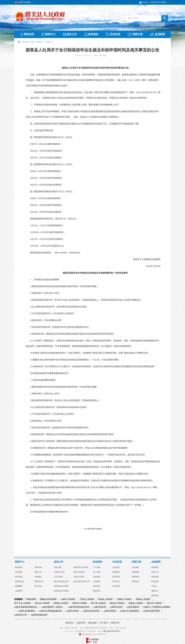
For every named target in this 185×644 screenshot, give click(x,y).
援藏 (152, 24)
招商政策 (135, 572)
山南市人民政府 (68, 599)
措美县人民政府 (61, 603)
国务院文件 (39, 581)
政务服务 (98, 562)
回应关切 (116, 581)
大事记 (154, 586)
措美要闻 (19, 567)
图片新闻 (19, 577)
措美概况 (155, 567)
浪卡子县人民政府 (22, 603)
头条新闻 (19, 572)
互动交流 (117, 562)
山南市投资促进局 (39, 615)
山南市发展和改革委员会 (26, 607)
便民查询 (97, 591)
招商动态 (135, 581)
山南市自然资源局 (27, 611)
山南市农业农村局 (91, 611)
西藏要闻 (19, 586)
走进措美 (156, 562)
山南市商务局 (110, 611)
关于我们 (104, 623)
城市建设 (155, 577)
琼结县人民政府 (105, 599)
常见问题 (116, 586)
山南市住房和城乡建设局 (50, 611)
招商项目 (135, 577)
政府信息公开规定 (61, 586)
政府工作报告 (79, 572)
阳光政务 (97, 586)
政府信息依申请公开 (82, 581)
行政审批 (97, 577)
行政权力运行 (59, 572)
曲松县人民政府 (117, 603)
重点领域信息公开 (61, 581)
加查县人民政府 (136, 603)
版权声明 (81, 623)
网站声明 (115, 623)
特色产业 (155, 572)
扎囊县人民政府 (124, 599)
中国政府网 (31, 599)
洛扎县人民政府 (42, 603)
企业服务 (135, 567)
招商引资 (137, 562)
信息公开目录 (79, 577)
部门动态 (38, 586)
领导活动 (38, 567)
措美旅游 (155, 596)
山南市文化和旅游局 (129, 611)
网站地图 (92, 623)
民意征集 (116, 577)
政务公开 (59, 562)
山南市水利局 (72, 611)
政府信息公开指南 (61, 591)
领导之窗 (58, 567)
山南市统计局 (20, 615)
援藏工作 (155, 591)
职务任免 (160, 24)
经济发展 (155, 581)
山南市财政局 (133, 607)
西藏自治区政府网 (48, 599)
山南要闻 (19, 591)
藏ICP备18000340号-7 (112, 631)
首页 (32, 42)
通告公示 (38, 572)
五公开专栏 (59, 577)
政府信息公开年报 (81, 567)
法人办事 (97, 572)
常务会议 (144, 24)
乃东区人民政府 (87, 599)
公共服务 (97, 581)
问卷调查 (116, 572)
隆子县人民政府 (98, 603)
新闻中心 (40, 42)
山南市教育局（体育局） (53, 607)
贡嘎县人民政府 (143, 599)
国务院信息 (20, 581)
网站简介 (70, 623)
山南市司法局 (116, 607)
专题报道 (38, 577)
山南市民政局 (100, 607)
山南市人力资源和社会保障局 (157, 607)
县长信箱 (116, 567)
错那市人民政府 (80, 603)
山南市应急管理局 (151, 611)
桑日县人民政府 (154, 603)
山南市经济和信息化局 (79, 607)
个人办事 (97, 567)
